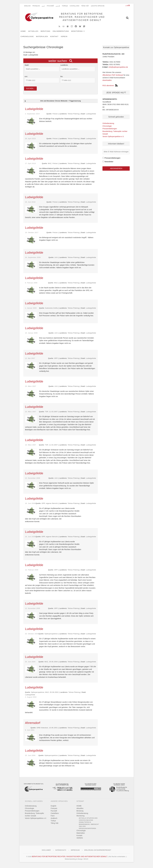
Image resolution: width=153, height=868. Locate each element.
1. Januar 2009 (31, 310)
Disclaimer (46, 853)
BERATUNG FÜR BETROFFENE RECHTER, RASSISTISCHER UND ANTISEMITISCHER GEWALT (81, 18)
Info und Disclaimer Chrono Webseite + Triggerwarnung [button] (52, 103)
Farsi (53, 818)
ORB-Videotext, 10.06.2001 (47, 730)
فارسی (58, 6)
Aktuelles (37, 33)
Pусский (50, 6)
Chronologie (98, 33)
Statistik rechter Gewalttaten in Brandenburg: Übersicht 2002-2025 (89, 826)
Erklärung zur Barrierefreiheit (98, 853)
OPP (56, 361)
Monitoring (81, 33)
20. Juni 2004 (30, 664)
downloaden (107, 82)
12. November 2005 (33, 611)
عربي (43, 6)
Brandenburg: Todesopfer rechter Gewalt (35, 817)
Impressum (75, 853)
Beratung (49, 33)
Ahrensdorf (33, 725)
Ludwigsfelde (34, 111)
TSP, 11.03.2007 (52, 414)
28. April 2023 (30, 141)
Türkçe (65, 6)
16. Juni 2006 (30, 506)
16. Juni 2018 (30, 204)
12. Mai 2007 (30, 361)
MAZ (56, 285)
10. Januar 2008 (31, 335)
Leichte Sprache (98, 6)
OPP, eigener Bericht (50, 506)
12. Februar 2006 (32, 572)
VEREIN (38, 38)
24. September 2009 (33, 260)
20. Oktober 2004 (32, 636)
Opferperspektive (51, 636)
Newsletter (109, 163)
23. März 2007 (31, 389)
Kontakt (29, 38)
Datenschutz (61, 853)
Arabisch (54, 821)
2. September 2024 (32, 116)
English (27, 6)
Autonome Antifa (51, 310)
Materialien (113, 33)
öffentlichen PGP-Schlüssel (113, 77)
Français (36, 6)
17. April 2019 (30, 166)
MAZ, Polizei (53, 166)
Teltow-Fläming (74, 116)
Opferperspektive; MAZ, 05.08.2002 (45, 695)
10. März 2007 (31, 414)
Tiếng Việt (85, 6)
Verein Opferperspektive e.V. (113, 138)
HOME (27, 33)
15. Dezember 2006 (33, 480)
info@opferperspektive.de (118, 69)
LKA (56, 260)
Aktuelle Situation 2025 (88, 820)
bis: (62, 78)
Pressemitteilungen (110, 130)
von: (26, 78)
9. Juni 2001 (30, 733)
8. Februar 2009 (31, 285)
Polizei (55, 116)
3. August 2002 (31, 699)
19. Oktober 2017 (32, 235)
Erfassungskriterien (88, 831)
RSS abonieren (110, 87)
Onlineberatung (65, 33)
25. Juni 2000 (30, 758)
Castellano (74, 6)
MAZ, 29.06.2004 (51, 664)
